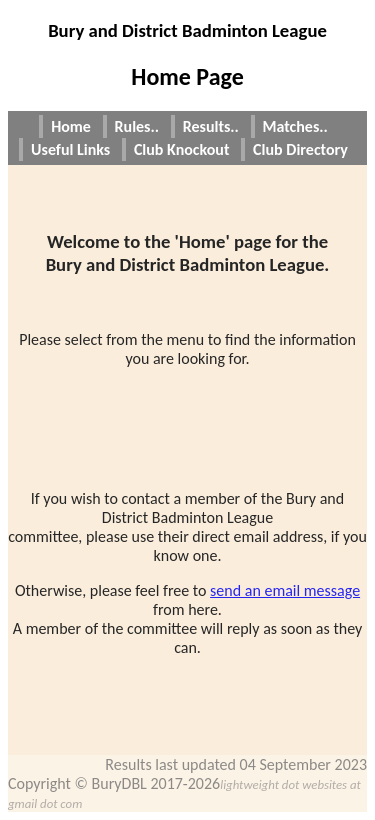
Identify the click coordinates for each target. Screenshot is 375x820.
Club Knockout (182, 149)
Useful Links (70, 149)
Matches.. (295, 126)
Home (71, 126)
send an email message (285, 590)
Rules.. (137, 126)
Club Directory (300, 149)
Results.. (211, 126)
